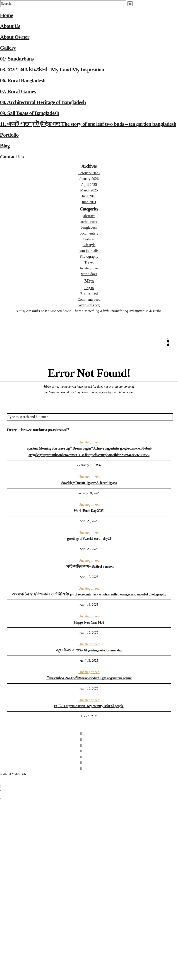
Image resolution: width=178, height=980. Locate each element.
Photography (89, 256)
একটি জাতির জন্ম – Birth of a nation (89, 566)
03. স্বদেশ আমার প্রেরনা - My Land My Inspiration (52, 70)
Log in (89, 288)
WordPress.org (89, 305)
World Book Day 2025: (89, 511)
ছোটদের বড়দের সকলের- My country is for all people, (89, 706)
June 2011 (89, 202)
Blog (5, 146)
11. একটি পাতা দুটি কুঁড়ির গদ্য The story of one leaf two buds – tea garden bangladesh (88, 124)
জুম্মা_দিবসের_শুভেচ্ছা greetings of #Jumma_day (89, 650)
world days (89, 274)
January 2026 (89, 179)
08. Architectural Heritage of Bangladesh (43, 102)
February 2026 (89, 173)
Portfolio (9, 135)
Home (6, 15)
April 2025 (89, 185)
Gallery (8, 48)
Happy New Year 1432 (89, 622)
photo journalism (89, 251)
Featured (89, 239)
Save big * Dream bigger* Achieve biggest (89, 483)
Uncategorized (89, 268)
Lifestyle (89, 245)
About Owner (15, 37)
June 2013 (89, 196)
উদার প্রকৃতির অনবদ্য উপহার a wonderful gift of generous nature (89, 678)
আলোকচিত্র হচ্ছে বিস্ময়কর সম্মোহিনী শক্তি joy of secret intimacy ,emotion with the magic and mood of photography (89, 594)
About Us (10, 26)
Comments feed (89, 299)
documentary (89, 233)
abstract (89, 216)
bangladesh (89, 227)
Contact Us (12, 157)
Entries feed (89, 294)
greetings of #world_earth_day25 (89, 538)
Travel (89, 262)
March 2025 (89, 190)
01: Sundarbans (17, 59)
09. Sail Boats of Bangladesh (30, 113)
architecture (89, 222)
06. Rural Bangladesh (23, 80)
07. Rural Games (18, 91)
